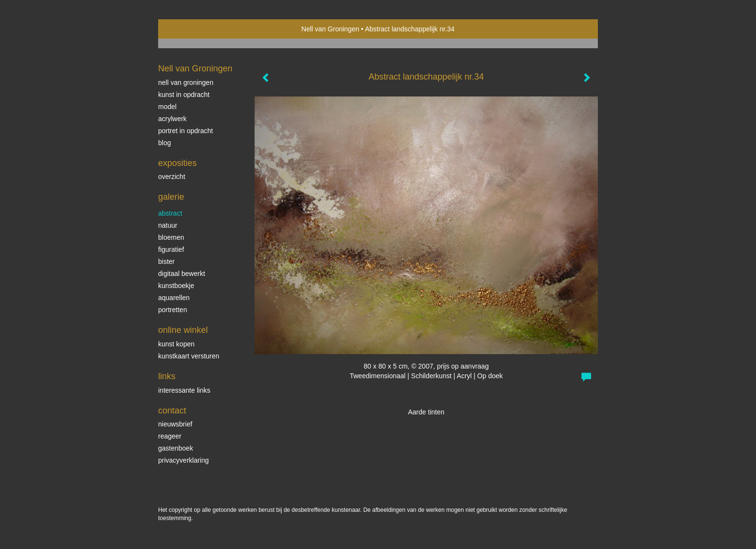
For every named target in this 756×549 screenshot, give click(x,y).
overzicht (172, 177)
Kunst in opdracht (184, 95)
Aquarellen (174, 298)
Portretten (173, 310)
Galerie (171, 197)
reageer (170, 436)
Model (167, 107)
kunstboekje (176, 286)
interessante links (184, 390)
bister (166, 261)
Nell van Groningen (330, 29)
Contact (172, 411)
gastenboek (175, 448)
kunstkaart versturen (189, 356)
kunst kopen (176, 344)
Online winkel (183, 330)
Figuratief (171, 249)
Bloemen (171, 237)
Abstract (170, 213)
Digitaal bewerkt (182, 274)
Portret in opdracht (186, 131)
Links (167, 376)
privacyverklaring (183, 460)
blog (164, 143)
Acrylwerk (172, 119)
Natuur (168, 225)
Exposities (177, 163)
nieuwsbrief (175, 424)
